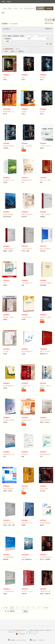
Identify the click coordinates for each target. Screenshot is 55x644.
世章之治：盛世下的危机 (47, 386)
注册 (32, 6)
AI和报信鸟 (25, 454)
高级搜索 (49, 8)
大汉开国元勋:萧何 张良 (47, 557)
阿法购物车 (50, 20)
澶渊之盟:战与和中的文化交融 (30, 214)
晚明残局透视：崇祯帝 (10, 112)
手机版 (50, 6)
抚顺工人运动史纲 (45, 351)
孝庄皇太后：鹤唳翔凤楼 (47, 180)
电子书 (12, 51)
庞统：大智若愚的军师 (28, 146)
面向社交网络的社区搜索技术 (12, 489)
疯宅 (23, 77)
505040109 (41, 640)
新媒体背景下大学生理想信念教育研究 (32, 523)
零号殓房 (42, 77)
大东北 (23, 557)
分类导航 (6, 29)
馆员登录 (26, 6)
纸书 (5, 51)
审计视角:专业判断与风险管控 (12, 420)
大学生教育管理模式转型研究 (12, 557)
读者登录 (19, 6)
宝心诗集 (6, 351)
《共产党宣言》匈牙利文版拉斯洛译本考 (33, 283)
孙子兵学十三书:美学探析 (29, 591)
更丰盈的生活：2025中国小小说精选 (14, 180)
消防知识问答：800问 (9, 454)
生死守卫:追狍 (44, 489)
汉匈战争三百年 (26, 386)
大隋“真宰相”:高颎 (45, 591)
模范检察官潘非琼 (27, 180)
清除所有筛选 (49, 23)
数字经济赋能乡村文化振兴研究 (12, 386)
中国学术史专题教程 (46, 283)
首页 (37, 6)
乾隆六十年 (25, 489)
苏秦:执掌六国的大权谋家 (10, 146)
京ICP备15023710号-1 (33, 632)
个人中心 (43, 6)
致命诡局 (24, 112)
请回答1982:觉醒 (8, 214)
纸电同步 (20, 51)
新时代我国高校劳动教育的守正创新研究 (33, 351)
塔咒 (4, 77)
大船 (4, 283)
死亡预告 (42, 112)
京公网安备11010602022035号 (27, 634)
